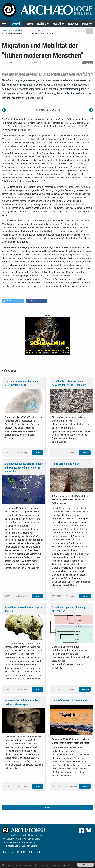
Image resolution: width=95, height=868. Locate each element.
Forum (86, 24)
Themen (29, 24)
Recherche (43, 24)
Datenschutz (35, 852)
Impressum (9, 852)
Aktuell (16, 24)
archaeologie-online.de (12, 31)
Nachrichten (43, 31)
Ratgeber (73, 24)
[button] (13, 301)
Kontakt (21, 852)
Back (48, 807)
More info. (66, 865)
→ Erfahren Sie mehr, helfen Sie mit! (21, 846)
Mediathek (58, 24)
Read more (37, 453)
